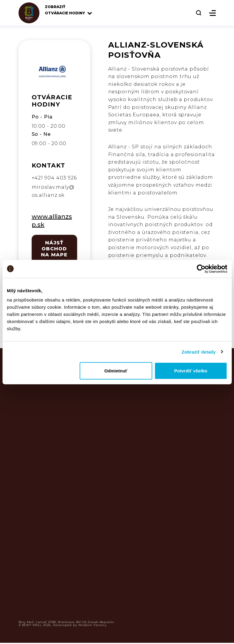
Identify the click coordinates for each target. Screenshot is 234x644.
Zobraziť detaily (199, 352)
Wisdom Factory (92, 625)
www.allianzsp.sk (52, 221)
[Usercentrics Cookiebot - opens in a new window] (201, 269)
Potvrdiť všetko (191, 371)
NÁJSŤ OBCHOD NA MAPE (54, 249)
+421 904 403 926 (54, 178)
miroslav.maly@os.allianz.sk (53, 191)
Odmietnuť (116, 371)
